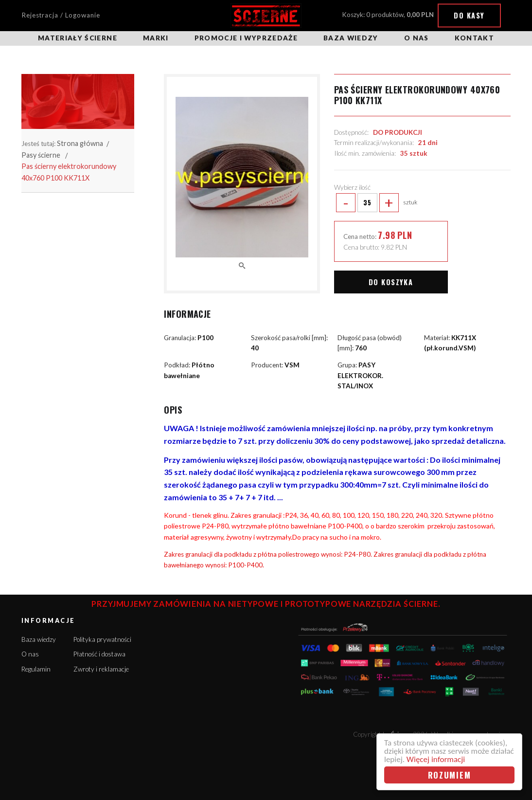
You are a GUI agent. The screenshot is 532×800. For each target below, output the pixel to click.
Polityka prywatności (102, 639)
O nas (417, 38)
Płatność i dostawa (99, 654)
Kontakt (474, 38)
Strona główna (80, 143)
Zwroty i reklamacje (101, 669)
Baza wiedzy (351, 38)
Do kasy (469, 15)
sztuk (376, 203)
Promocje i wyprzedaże (246, 38)
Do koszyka (391, 282)
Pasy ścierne (41, 155)
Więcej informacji (436, 759)
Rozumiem (450, 775)
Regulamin (36, 669)
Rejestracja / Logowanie (61, 15)
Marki (156, 38)
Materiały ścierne (78, 38)
